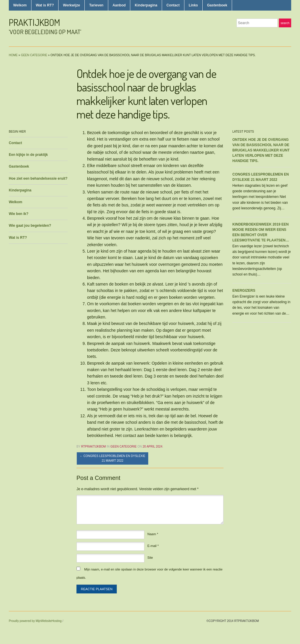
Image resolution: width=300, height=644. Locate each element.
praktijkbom (35, 22)
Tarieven (96, 5)
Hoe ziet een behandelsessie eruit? (38, 178)
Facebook (281, 35)
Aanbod (119, 5)
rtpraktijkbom (94, 447)
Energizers (244, 291)
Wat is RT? (45, 5)
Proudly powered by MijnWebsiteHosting (35, 621)
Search (285, 23)
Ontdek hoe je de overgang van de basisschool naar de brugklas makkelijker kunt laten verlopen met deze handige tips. (261, 150)
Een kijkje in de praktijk (28, 155)
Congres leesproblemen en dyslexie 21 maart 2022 (112, 458)
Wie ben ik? (19, 214)
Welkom (20, 5)
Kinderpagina (146, 5)
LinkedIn (288, 35)
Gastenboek (217, 5)
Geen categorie (34, 55)
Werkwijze (71, 5)
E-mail (153, 546)
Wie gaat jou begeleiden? (30, 226)
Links (193, 5)
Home (13, 55)
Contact (173, 5)
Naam (153, 534)
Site (150, 558)
